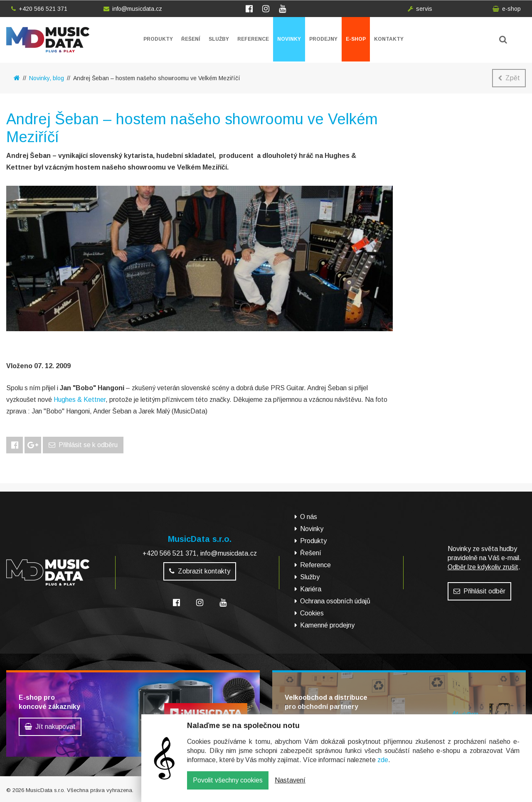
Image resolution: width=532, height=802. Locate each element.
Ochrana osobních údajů (335, 601)
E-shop (356, 39)
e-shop (507, 9)
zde (383, 766)
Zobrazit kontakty (200, 571)
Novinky (289, 39)
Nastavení (290, 786)
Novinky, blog (47, 78)
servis (420, 9)
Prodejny (323, 39)
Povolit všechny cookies (228, 786)
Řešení (191, 39)
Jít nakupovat (50, 727)
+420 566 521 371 (39, 9)
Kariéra (311, 589)
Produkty (158, 39)
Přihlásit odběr (479, 591)
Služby (219, 39)
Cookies (312, 613)
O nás (309, 517)
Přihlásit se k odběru (83, 445)
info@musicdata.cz (133, 9)
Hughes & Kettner (80, 400)
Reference (253, 39)
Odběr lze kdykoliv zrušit (483, 567)
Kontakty (389, 39)
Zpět (509, 78)
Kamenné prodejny (327, 625)
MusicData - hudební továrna (48, 40)
